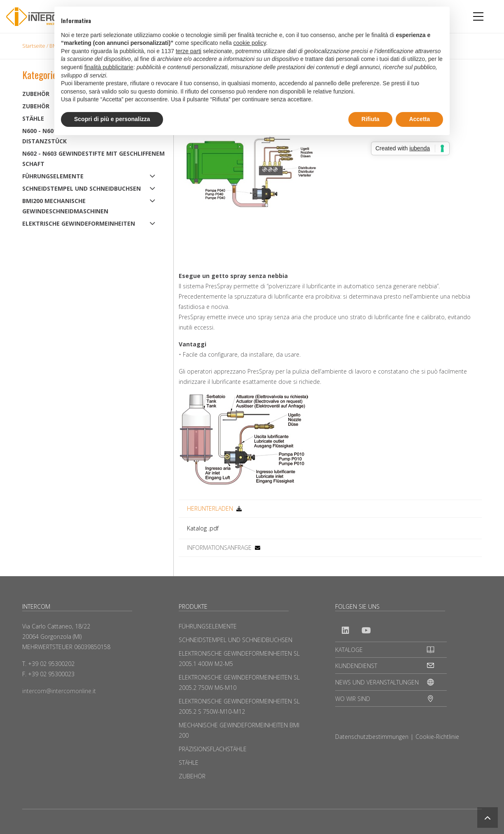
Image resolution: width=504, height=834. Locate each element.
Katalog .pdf (203, 528)
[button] (488, 818)
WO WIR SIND (353, 699)
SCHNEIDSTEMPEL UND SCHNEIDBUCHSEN (82, 188)
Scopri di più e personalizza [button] (112, 119)
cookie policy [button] (250, 43)
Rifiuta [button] (371, 119)
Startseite (34, 46)
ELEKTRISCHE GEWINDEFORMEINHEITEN (79, 223)
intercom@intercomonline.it (59, 691)
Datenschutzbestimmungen (372, 737)
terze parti (189, 51)
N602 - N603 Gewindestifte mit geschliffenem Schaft (93, 159)
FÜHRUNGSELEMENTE (53, 176)
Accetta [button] (419, 119)
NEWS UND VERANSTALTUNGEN (377, 682)
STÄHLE (189, 763)
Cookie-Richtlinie (437, 737)
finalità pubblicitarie (109, 67)
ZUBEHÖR (192, 776)
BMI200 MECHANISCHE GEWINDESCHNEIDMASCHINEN (65, 206)
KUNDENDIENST (356, 666)
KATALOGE (349, 650)
